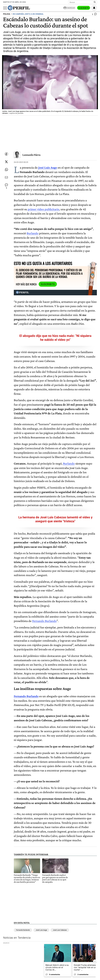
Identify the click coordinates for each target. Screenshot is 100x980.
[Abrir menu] (5, 8)
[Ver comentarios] (94, 15)
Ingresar (71, 8)
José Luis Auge (41, 930)
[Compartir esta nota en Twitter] (6, 162)
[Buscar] (82, 2)
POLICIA (7, 14)
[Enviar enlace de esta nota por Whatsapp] (6, 170)
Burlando (33, 233)
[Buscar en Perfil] (95, 2)
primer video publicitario (43, 209)
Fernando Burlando (44, 621)
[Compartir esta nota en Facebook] (6, 154)
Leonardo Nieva (31, 155)
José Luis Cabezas (60, 930)
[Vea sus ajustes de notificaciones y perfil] (94, 8)
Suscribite (84, 8)
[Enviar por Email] (6, 177)
